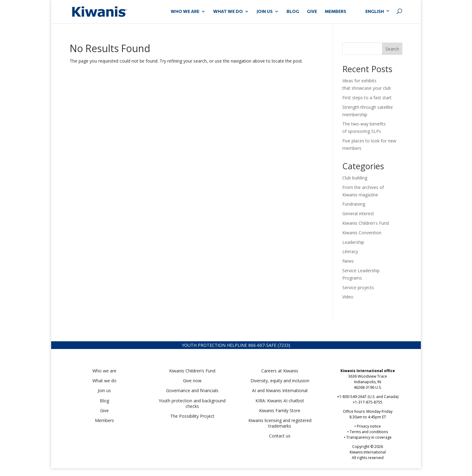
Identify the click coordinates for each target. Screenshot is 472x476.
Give (104, 410)
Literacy (350, 251)
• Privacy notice (368, 426)
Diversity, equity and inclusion (280, 381)
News (348, 261)
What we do (104, 381)
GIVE (312, 12)
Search (392, 49)
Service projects (358, 287)
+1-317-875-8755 (368, 402)
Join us (104, 390)
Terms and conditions (369, 432)
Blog (293, 12)
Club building (355, 178)
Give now (192, 381)
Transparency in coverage (369, 437)
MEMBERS (336, 12)
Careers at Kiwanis (280, 371)
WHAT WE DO (228, 12)
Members (104, 420)
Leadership (353, 242)
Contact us (280, 436)
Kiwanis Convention (362, 233)
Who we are (104, 371)
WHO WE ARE (185, 12)
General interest (358, 213)
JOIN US (265, 12)
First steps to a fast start (367, 98)
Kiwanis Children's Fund (366, 223)
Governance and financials (192, 390)
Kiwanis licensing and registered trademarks (280, 423)
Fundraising (354, 204)
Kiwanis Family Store (280, 410)
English (375, 11)
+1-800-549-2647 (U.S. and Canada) (368, 397)
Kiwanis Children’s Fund (192, 371)
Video (348, 297)
